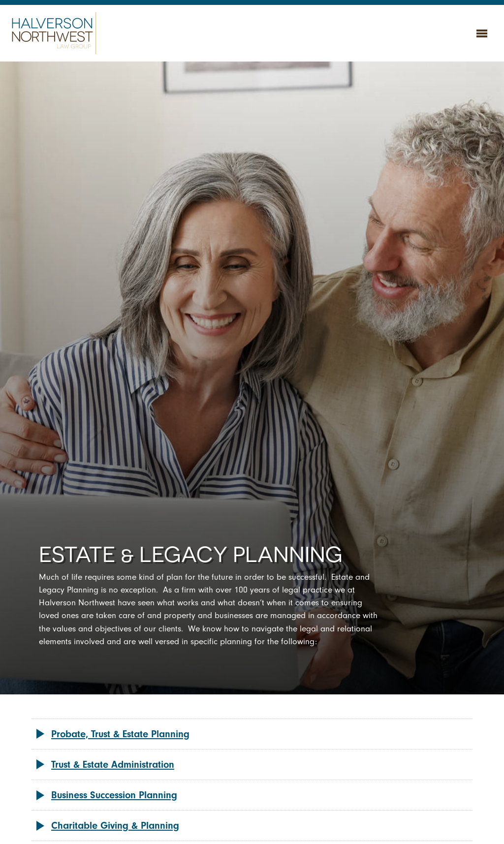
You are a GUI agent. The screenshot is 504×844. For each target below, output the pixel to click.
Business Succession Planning (114, 795)
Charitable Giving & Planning (115, 826)
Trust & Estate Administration (113, 765)
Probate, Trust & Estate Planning (120, 734)
